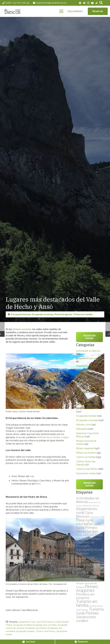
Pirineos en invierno (86, 453)
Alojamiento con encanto (89, 358)
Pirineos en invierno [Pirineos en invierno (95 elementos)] (85, 596)
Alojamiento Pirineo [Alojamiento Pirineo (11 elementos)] (91, 506)
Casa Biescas (83, 375)
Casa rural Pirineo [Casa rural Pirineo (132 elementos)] (88, 526)
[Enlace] (13, 11)
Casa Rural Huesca (45, 622)
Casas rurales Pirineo (87, 400)
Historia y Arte (84, 425)
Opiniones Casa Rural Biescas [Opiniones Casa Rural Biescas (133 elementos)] (90, 578)
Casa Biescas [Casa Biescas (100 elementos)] (84, 514)
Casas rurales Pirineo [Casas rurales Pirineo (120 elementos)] (89, 537)
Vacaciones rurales (86, 473)
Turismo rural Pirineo (45, 631)
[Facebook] (80, 3)
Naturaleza (82, 429)
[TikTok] (97, 3)
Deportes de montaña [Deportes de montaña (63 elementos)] (85, 544)
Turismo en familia (83, 314)
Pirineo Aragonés (63, 314)
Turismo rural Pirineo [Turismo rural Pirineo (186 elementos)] (90, 611)
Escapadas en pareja (43, 314)
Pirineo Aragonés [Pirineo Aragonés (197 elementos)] (87, 588)
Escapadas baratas (21, 314)
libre (38, 484)
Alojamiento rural (85, 370)
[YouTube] (92, 3)
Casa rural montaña (86, 383)
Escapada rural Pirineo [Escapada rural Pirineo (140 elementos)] (90, 551)
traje (32, 476)
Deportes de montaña (88, 404)
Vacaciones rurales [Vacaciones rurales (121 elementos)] (86, 619)
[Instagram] (88, 3)
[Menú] (61, 11)
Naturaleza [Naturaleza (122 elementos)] (92, 572)
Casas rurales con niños (88, 392)
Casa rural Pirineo (85, 388)
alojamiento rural (27, 622)
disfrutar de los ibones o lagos (53, 437)
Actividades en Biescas (88, 351)
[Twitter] (84, 3)
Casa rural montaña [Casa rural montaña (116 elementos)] (85, 522)
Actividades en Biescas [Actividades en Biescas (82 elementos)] (88, 500)
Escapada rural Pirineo (36, 628)
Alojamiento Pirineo (86, 366)
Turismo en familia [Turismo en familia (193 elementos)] (87, 603)
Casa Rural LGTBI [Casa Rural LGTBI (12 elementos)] (97, 517)
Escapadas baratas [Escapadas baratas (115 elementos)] (85, 559)
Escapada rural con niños (45, 625)
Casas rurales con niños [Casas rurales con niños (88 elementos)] (87, 533)
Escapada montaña (22, 625)
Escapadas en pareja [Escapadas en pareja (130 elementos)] (88, 566)
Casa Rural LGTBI (85, 379)
